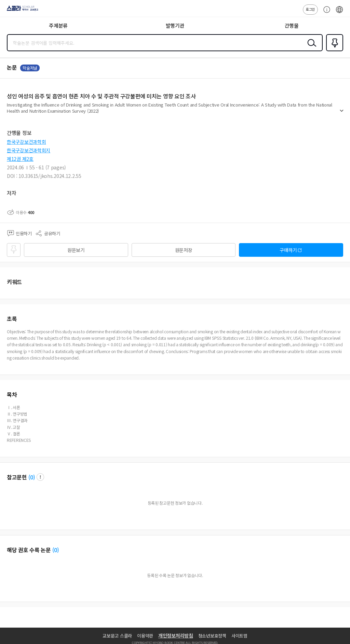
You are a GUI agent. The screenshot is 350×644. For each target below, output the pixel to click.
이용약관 (145, 636)
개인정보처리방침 (176, 635)
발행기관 (175, 25)
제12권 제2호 (20, 159)
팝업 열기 (40, 477)
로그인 (310, 9)
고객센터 (325, 13)
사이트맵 (239, 636)
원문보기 (76, 250)
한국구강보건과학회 (26, 142)
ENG (339, 13)
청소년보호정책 (212, 636)
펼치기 (342, 113)
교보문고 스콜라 (117, 636)
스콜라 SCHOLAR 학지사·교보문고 (21, 11)
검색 (310, 48)
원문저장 (184, 250)
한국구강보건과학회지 (29, 150)
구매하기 (288, 250)
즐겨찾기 (333, 51)
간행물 (292, 25)
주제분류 (58, 25)
